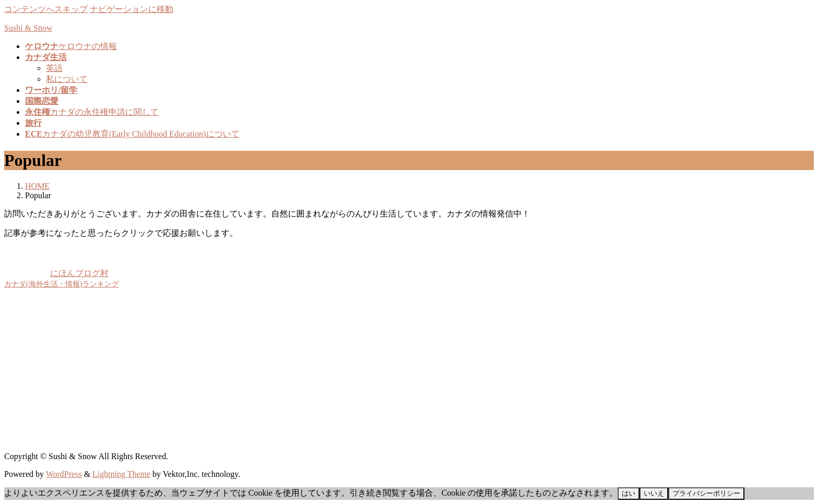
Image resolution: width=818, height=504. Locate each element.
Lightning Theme (121, 474)
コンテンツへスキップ (46, 9)
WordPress (64, 474)
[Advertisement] (317, 370)
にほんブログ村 (56, 273)
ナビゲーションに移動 (131, 9)
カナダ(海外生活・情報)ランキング (62, 284)
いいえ (654, 493)
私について (67, 79)
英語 (54, 68)
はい (629, 493)
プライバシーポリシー (706, 493)
